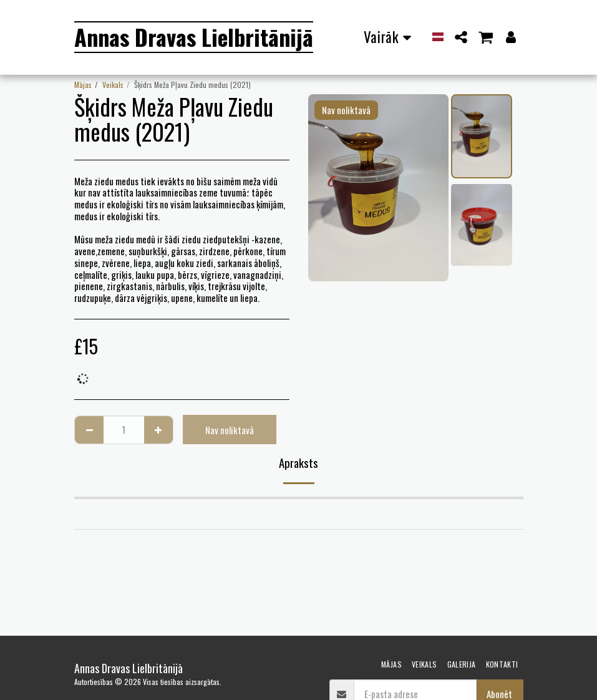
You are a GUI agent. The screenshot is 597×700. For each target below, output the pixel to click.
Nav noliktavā (230, 430)
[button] (461, 37)
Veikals (113, 85)
